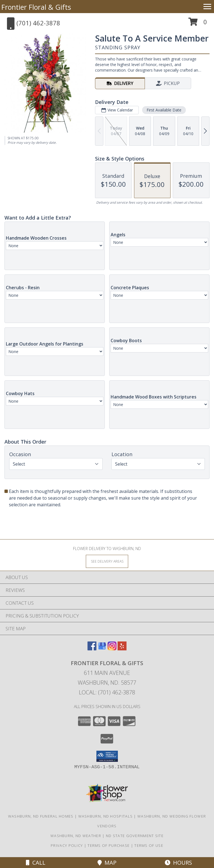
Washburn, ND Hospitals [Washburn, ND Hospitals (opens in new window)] (106, 816)
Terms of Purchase (109, 845)
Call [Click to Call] (36, 863)
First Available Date (164, 110)
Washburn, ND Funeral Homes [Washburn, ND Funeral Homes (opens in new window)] (41, 816)
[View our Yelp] (122, 649)
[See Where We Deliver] (107, 561)
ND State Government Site (135, 836)
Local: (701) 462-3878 (107, 692)
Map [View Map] (107, 863)
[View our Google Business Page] (102, 649)
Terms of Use (149, 845)
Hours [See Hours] (178, 863)
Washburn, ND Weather (76, 836)
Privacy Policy (67, 845)
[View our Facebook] (92, 649)
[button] (198, 24)
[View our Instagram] (112, 649)
